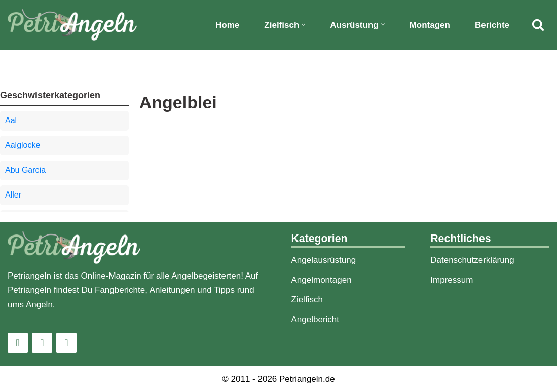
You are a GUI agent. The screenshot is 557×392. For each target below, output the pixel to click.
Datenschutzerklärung (472, 260)
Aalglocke (23, 145)
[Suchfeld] (538, 25)
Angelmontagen (322, 280)
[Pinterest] (66, 343)
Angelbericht (315, 319)
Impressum (452, 280)
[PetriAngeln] (72, 25)
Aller (13, 195)
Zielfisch (307, 300)
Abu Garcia (25, 170)
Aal (11, 120)
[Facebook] (42, 343)
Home (227, 25)
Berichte (492, 25)
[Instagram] (18, 343)
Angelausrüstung (324, 260)
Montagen (430, 25)
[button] (303, 25)
